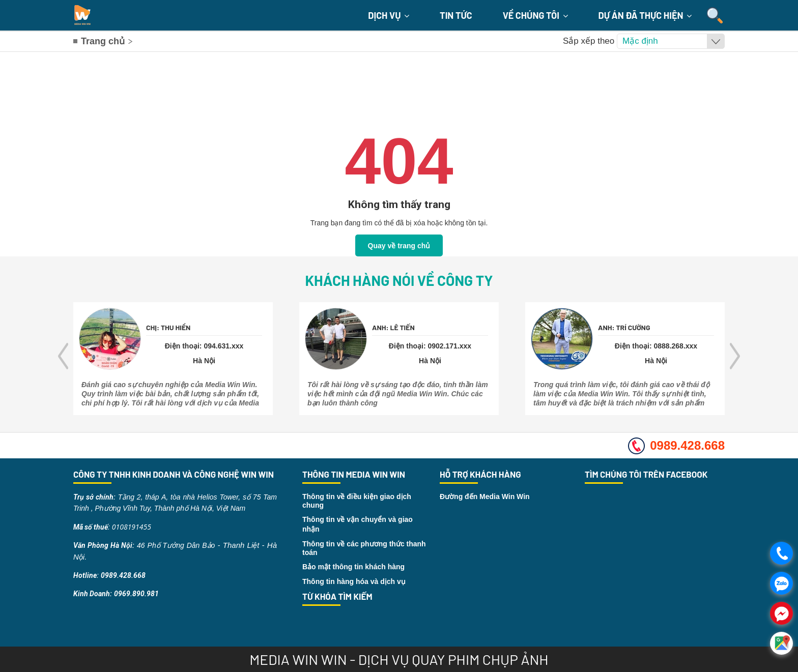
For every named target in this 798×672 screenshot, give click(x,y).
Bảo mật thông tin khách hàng (353, 567)
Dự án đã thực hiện (645, 15)
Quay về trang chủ (399, 246)
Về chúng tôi (535, 15)
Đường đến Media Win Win (485, 496)
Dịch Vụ (389, 15)
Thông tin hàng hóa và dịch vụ (354, 581)
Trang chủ (103, 41)
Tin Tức (456, 15)
